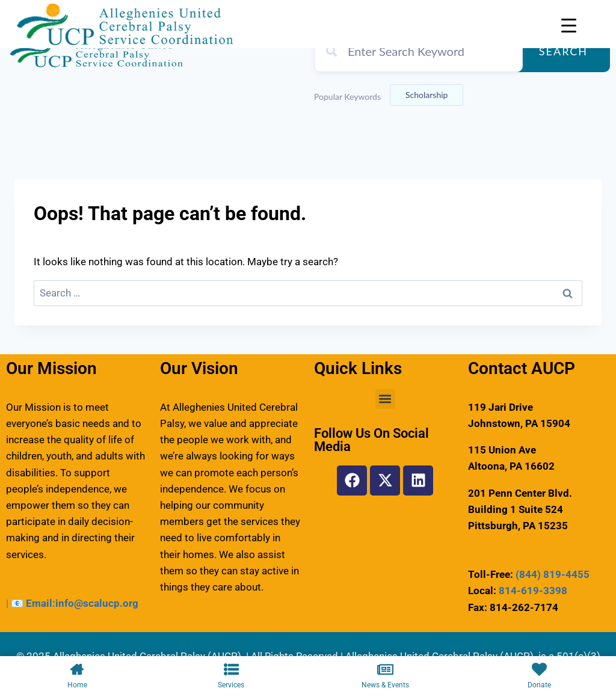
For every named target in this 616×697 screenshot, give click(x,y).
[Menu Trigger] (569, 26)
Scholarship (427, 95)
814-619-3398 (533, 591)
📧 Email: (33, 603)
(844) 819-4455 (553, 574)
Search (563, 51)
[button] (385, 399)
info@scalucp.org (97, 603)
